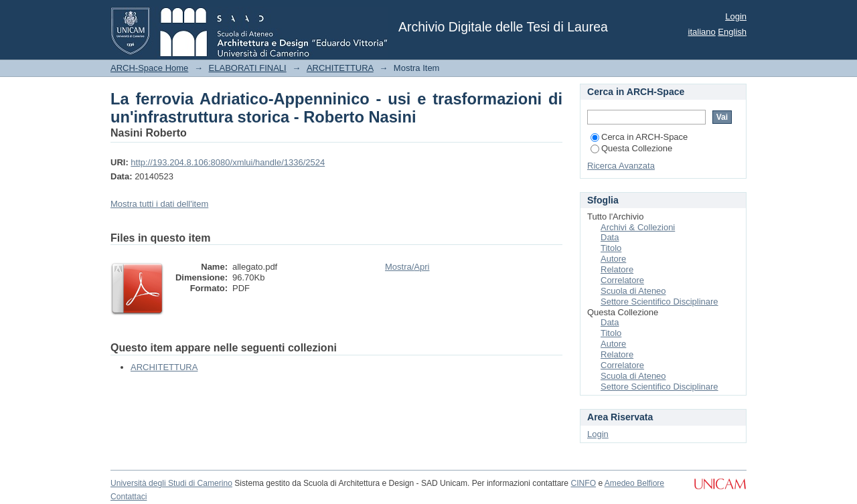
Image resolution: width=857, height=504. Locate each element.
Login (736, 16)
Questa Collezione (631, 148)
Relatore (617, 269)
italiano (702, 32)
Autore (613, 259)
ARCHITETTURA (340, 68)
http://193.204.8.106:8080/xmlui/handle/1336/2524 (228, 162)
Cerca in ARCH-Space (639, 137)
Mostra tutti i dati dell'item (159, 204)
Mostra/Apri (407, 267)
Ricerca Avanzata (621, 166)
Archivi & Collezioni (638, 227)
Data (610, 237)
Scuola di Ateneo (633, 291)
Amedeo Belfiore (634, 483)
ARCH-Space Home (149, 68)
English (732, 32)
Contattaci (129, 497)
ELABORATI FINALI (248, 68)
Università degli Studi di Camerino (171, 483)
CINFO (583, 483)
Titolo (611, 248)
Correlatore (622, 280)
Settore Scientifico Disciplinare (659, 302)
